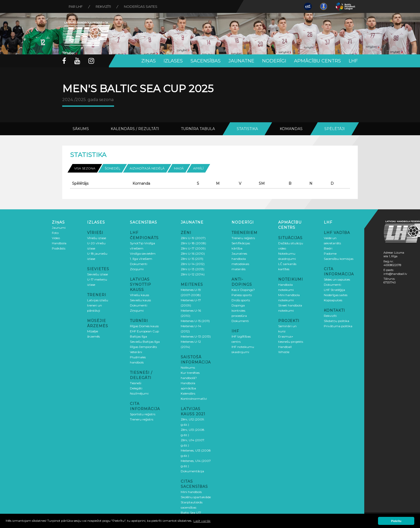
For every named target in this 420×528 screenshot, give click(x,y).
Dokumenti (139, 264)
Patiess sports (242, 295)
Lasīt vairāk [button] (202, 521)
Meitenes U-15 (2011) (195, 321)
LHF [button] (353, 61)
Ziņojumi (137, 269)
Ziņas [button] (149, 61)
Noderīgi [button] (274, 61)
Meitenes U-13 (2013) (196, 336)
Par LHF (76, 6)
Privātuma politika (338, 326)
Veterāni (136, 352)
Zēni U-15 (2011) (192, 259)
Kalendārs (188, 393)
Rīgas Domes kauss (144, 326)
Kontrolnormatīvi (194, 399)
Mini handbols (191, 492)
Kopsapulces (333, 300)
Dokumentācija (192, 471)
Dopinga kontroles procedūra (239, 311)
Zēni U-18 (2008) (193, 243)
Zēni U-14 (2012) (193, 264)
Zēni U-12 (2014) (193, 274)
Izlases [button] (173, 61)
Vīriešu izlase (97, 238)
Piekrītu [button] (396, 521)
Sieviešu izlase (97, 274)
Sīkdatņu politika (337, 321)
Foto (55, 233)
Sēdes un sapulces (337, 279)
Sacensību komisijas (339, 259)
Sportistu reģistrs (143, 414)
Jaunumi (59, 228)
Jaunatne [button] (241, 61)
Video (56, 238)
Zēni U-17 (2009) (193, 248)
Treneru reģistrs (142, 419)
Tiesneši (136, 383)
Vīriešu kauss (139, 295)
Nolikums (188, 368)
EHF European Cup (144, 331)
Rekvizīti (103, 6)
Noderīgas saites (141, 6)
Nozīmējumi (139, 393)
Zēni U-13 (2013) (192, 269)
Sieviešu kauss (140, 300)
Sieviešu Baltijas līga (145, 342)
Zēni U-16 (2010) (193, 254)
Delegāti (136, 388)
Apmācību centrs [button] (317, 61)
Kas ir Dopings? (243, 290)
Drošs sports (241, 300)
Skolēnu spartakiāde (196, 497)
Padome (330, 254)
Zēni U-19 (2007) (193, 238)
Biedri (328, 248)
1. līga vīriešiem (141, 259)
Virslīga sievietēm (143, 254)
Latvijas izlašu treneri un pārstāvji (98, 305)
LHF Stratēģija (334, 290)
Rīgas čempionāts (143, 347)
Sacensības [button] (206, 61)
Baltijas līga (138, 336)
